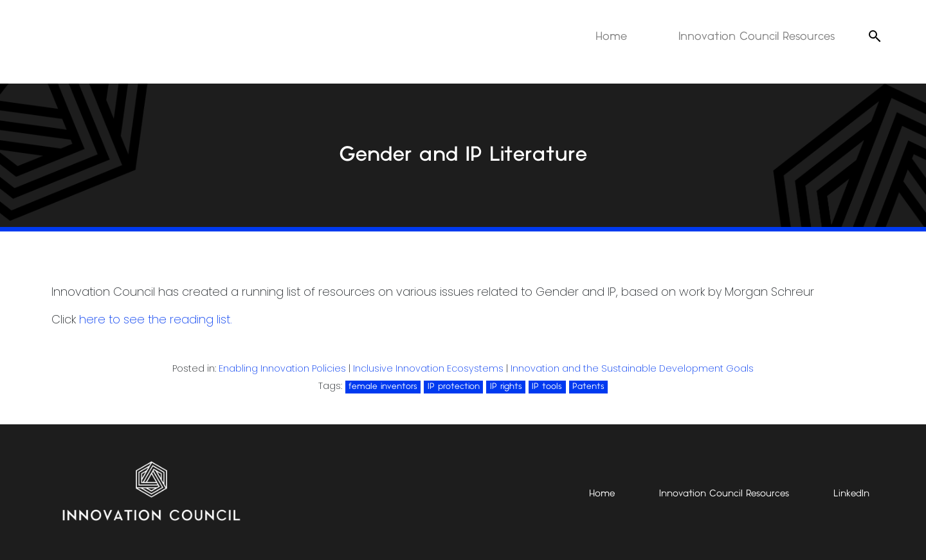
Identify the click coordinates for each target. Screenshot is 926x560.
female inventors (383, 386)
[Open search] (875, 36)
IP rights (506, 386)
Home (611, 36)
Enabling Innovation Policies (282, 368)
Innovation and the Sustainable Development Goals (632, 368)
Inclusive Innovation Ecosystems (428, 368)
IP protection (454, 386)
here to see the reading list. (156, 319)
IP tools (547, 386)
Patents (588, 386)
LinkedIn (851, 494)
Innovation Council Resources (757, 36)
